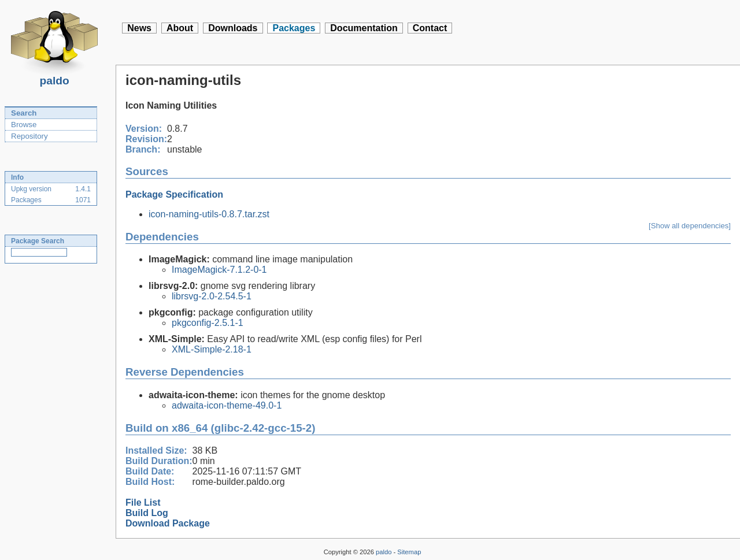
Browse (24, 125)
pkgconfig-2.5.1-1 (208, 323)
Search (24, 113)
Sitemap (409, 552)
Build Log (147, 513)
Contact (430, 28)
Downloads (233, 28)
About (180, 28)
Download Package (168, 523)
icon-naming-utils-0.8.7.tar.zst (209, 214)
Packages (294, 28)
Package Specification (174, 194)
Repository (29, 136)
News (139, 28)
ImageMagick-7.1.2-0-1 (219, 270)
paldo (54, 77)
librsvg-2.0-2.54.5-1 (212, 296)
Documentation (364, 28)
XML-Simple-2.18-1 (212, 349)
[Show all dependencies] (690, 226)
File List (143, 502)
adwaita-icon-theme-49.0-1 (227, 405)
